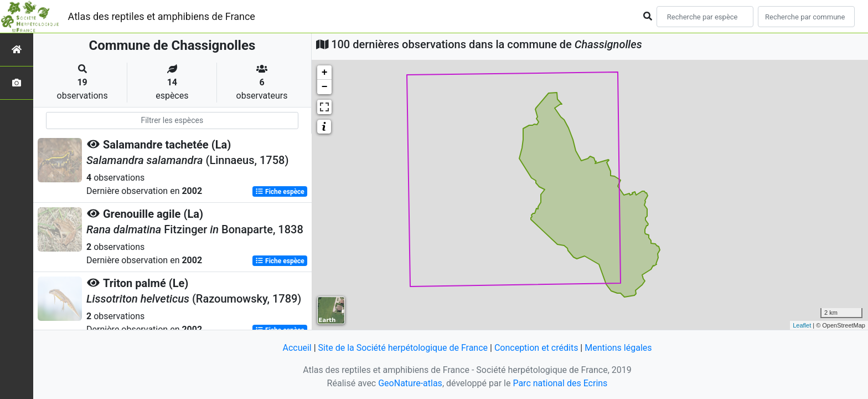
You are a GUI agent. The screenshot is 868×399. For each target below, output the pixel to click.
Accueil (297, 348)
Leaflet (802, 325)
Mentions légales (618, 348)
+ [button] (325, 73)
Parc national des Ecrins (560, 383)
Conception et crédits (536, 348)
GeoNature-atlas (410, 383)
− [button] (325, 87)
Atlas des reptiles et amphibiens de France (162, 16)
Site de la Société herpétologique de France (403, 348)
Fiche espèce (280, 192)
